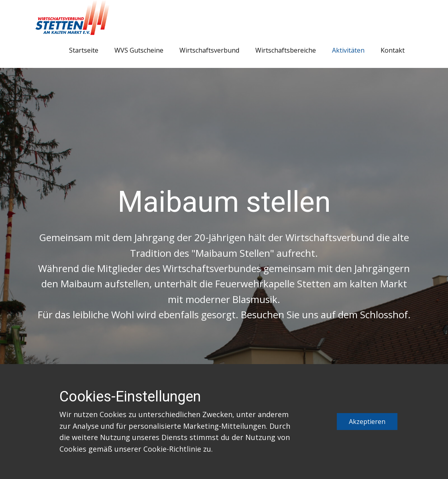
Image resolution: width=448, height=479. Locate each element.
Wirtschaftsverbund (209, 50)
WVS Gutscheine (139, 50)
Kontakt (393, 50)
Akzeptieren (367, 422)
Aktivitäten (348, 50)
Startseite (84, 50)
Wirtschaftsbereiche (286, 50)
